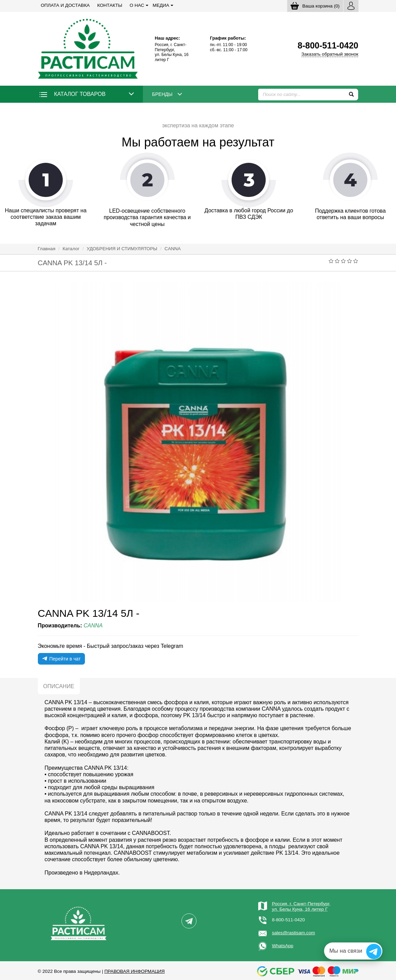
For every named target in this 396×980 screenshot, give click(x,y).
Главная (47, 249)
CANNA (173, 249)
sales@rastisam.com (293, 933)
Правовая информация (135, 971)
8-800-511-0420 (288, 920)
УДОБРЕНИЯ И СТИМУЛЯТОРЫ (122, 249)
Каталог (71, 249)
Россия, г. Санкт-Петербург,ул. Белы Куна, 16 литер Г (301, 906)
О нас (137, 5)
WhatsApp (283, 946)
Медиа (161, 5)
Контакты (110, 5)
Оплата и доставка (65, 5)
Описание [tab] (59, 686)
